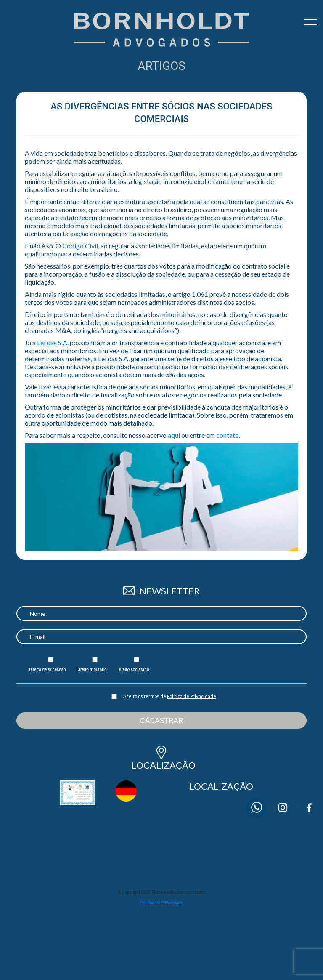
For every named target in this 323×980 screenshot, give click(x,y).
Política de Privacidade (192, 696)
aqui (174, 435)
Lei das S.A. (53, 342)
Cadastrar (161, 720)
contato (228, 435)
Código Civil (80, 246)
